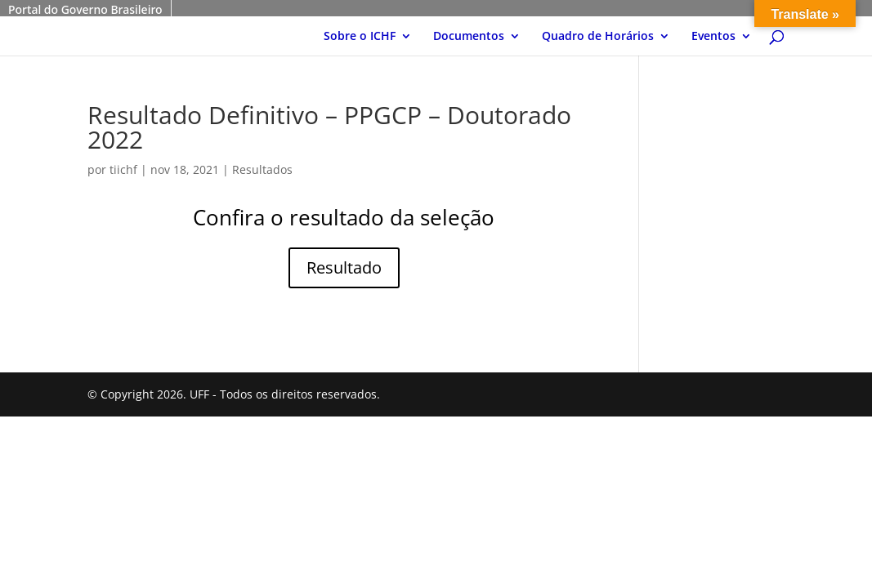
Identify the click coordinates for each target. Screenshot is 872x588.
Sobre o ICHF (360, 37)
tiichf (123, 169)
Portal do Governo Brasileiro (85, 9)
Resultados (262, 169)
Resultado (344, 267)
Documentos (469, 37)
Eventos (713, 37)
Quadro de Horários (598, 37)
